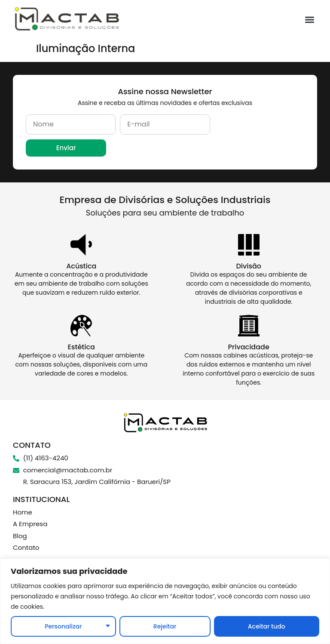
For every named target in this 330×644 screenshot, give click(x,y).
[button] (310, 20)
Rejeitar (165, 626)
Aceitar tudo (267, 626)
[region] (165, 601)
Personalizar (63, 626)
